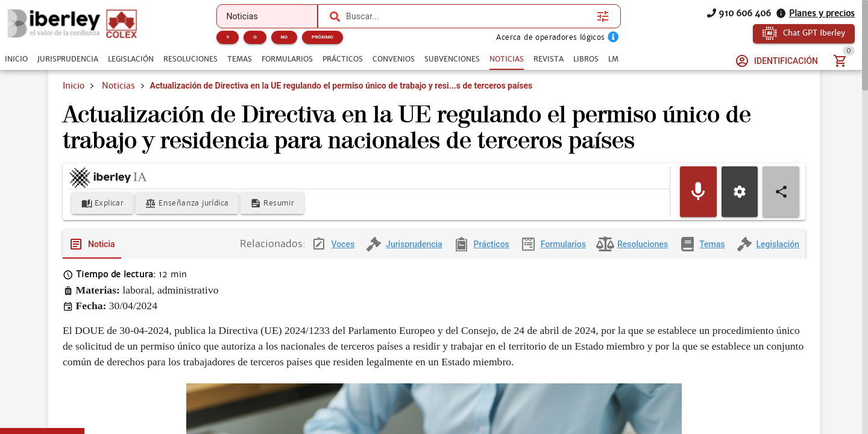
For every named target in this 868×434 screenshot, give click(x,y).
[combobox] (468, 16)
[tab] (16, 59)
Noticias (118, 86)
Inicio (74, 86)
